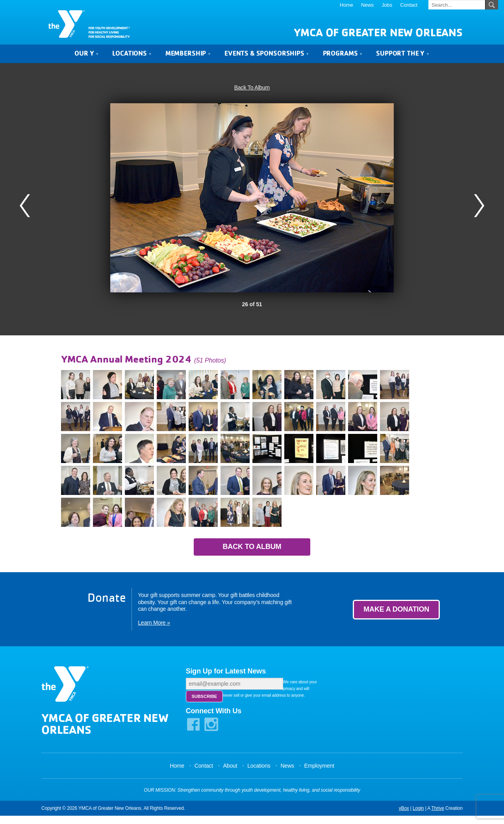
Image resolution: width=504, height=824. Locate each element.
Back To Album (252, 91)
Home (346, 5)
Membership (188, 56)
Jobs (387, 5)
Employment (319, 774)
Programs (343, 56)
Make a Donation (396, 613)
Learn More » (154, 626)
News (367, 5)
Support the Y (403, 56)
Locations (132, 56)
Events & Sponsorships (267, 56)
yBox (404, 817)
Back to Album (252, 550)
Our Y (87, 56)
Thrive (437, 817)
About (230, 774)
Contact (409, 5)
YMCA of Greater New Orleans (378, 36)
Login (418, 817)
